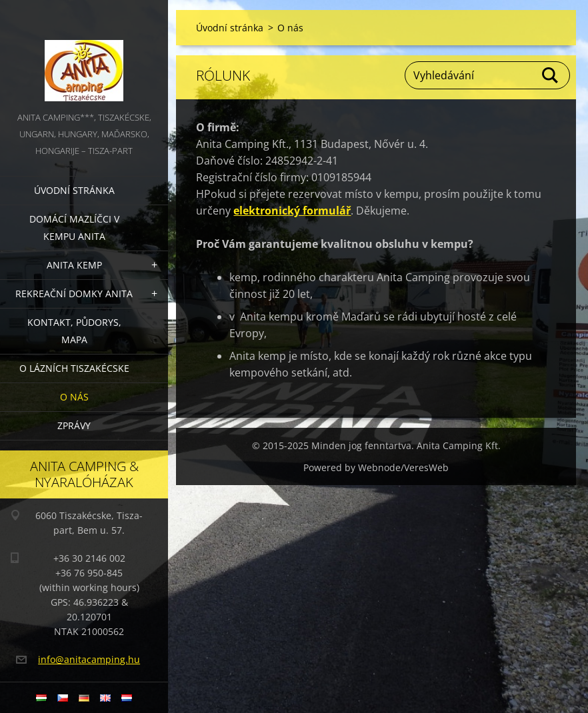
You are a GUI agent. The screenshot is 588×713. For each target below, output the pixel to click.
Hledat (551, 75)
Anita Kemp (74, 265)
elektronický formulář (292, 211)
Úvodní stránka (74, 190)
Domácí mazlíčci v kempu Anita (74, 228)
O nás (74, 397)
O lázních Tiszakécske (74, 368)
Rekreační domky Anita (74, 294)
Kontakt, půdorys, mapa (74, 331)
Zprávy (74, 425)
